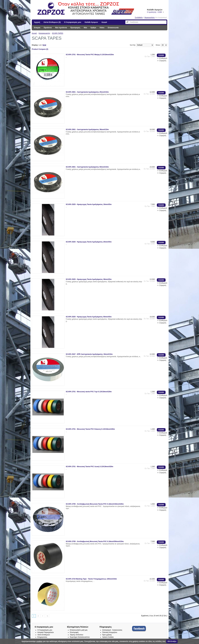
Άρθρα (93, 28)
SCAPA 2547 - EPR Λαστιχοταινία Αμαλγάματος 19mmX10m (89, 354)
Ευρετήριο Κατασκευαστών (80, 637)
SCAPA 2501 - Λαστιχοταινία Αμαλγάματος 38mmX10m (87, 129)
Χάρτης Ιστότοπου (77, 635)
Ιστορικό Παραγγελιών (46, 632)
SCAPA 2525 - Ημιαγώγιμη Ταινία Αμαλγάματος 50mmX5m (89, 317)
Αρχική (37, 22)
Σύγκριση (163, 61)
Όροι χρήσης (107, 635)
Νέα (85, 28)
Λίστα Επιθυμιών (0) (52, 22)
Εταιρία (37, 28)
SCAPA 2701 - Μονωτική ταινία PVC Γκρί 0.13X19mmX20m (89, 392)
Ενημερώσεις (42, 637)
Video (102, 28)
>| (47, 616)
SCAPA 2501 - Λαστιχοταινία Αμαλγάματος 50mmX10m (87, 167)
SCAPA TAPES (58, 33)
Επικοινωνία (113, 28)
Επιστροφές (74, 632)
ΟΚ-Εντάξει (172, 641)
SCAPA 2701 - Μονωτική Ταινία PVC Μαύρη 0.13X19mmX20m (90, 55)
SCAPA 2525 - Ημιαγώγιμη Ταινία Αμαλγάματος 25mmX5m (89, 242)
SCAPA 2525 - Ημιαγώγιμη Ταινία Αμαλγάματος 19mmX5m (89, 204)
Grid (44, 45)
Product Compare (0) (40, 49)
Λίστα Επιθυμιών (44, 635)
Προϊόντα (48, 28)
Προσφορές (75, 28)
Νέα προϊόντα (61, 28)
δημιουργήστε (150, 18)
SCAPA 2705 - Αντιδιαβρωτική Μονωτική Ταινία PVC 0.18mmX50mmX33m (95, 541)
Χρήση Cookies (108, 637)
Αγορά (104, 22)
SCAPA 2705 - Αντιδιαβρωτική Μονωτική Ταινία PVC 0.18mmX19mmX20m (95, 504)
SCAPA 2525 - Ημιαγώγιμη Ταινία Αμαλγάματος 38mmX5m (89, 279)
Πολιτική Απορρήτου (110, 632)
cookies (39, 641)
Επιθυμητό (163, 58)
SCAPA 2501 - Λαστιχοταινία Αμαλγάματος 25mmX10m (87, 92)
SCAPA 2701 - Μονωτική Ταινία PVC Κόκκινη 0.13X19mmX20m (90, 429)
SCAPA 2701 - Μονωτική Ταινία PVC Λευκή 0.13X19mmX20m (89, 467)
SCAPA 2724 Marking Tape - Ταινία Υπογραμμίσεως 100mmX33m (91, 579)
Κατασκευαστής (44, 33)
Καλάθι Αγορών (91, 22)
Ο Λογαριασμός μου (73, 22)
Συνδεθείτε (139, 18)
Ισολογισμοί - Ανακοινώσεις (112, 630)
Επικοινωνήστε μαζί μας (79, 630)
